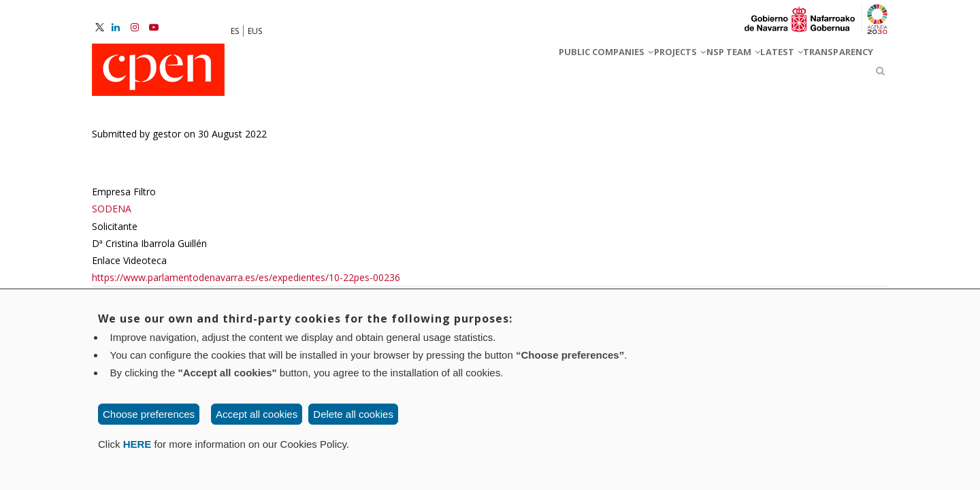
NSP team (669, 74)
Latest (742, 74)
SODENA (112, 215)
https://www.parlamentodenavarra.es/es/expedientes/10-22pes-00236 (246, 283)
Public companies (487, 74)
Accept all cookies (257, 414)
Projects (590, 74)
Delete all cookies (353, 414)
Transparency (824, 74)
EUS (255, 31)
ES (235, 31)
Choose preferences (149, 414)
